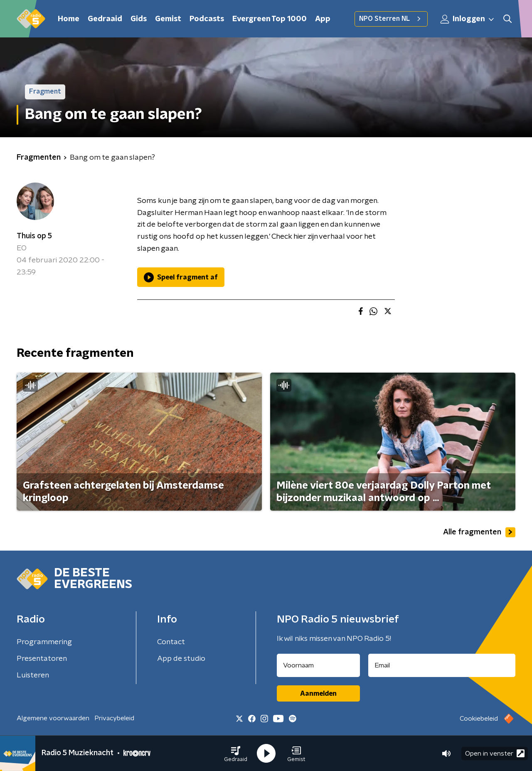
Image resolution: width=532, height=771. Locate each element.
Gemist (168, 19)
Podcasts (207, 19)
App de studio (181, 659)
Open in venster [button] (495, 753)
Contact (171, 642)
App (323, 19)
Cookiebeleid (479, 719)
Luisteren (33, 675)
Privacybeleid (114, 718)
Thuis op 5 (34, 236)
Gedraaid (105, 19)
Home (69, 19)
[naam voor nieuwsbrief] (318, 665)
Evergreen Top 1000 (270, 19)
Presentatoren (42, 659)
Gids (139, 19)
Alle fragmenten (479, 532)
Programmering (44, 642)
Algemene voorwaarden (53, 718)
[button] (236, 754)
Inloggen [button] (468, 19)
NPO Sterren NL (391, 19)
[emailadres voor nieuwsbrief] (442, 665)
